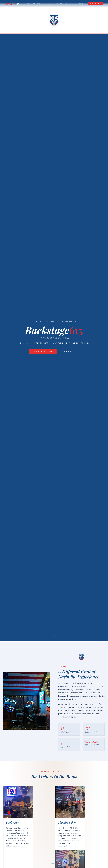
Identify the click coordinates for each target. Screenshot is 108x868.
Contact (79, 4)
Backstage (12, 4)
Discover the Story (43, 351)
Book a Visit (95, 4)
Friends (37, 4)
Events (59, 4)
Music (69, 4)
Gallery (48, 4)
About (26, 4)
